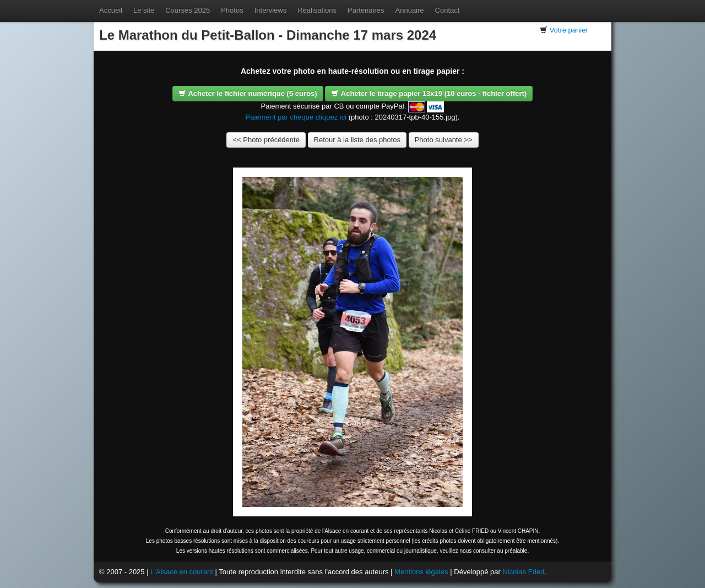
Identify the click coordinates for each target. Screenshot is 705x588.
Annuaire (410, 10)
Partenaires (366, 10)
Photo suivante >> (444, 140)
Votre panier (569, 30)
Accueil (111, 10)
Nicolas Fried (523, 572)
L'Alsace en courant (182, 572)
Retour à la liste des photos (357, 140)
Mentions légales (421, 572)
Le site (144, 10)
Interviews (271, 10)
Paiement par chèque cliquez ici (296, 117)
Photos (232, 10)
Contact (448, 10)
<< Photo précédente (266, 140)
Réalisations (317, 10)
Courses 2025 (188, 10)
